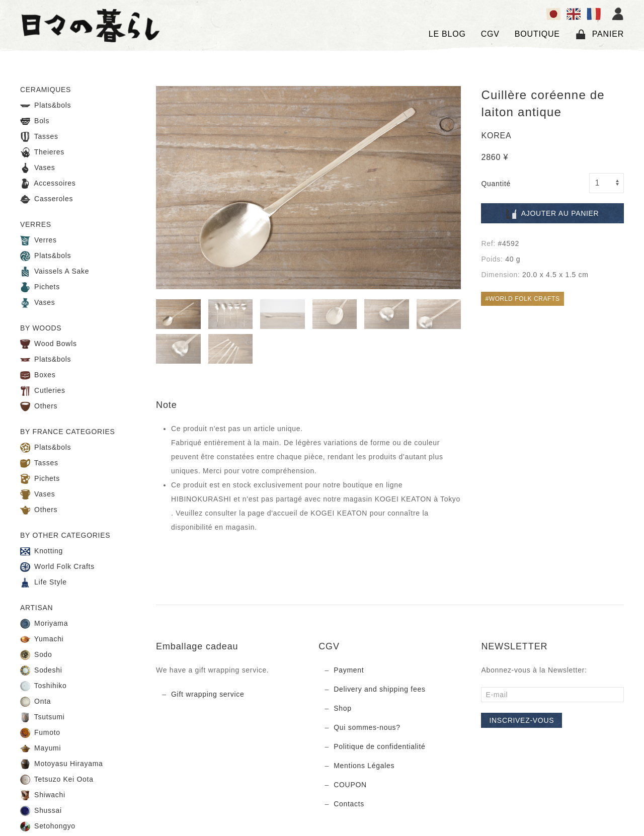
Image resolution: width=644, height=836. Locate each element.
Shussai (41, 811)
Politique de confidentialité (379, 746)
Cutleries (43, 391)
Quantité (496, 184)
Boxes (38, 375)
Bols (35, 121)
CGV (490, 34)
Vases (37, 168)
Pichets (40, 287)
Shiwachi (43, 795)
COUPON (350, 785)
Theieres (42, 152)
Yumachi (42, 639)
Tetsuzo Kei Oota (57, 780)
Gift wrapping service (208, 694)
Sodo (36, 655)
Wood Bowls (49, 344)
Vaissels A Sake (55, 272)
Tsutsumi (43, 717)
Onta (35, 702)
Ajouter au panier (553, 214)
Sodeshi (41, 671)
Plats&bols (46, 106)
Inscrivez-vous (521, 720)
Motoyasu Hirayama (61, 764)
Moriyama (44, 624)
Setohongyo (48, 826)
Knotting (42, 551)
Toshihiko (44, 686)
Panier (599, 34)
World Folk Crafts (57, 567)
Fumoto (40, 733)
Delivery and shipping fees (379, 689)
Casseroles (47, 199)
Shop (343, 708)
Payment (349, 670)
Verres (38, 240)
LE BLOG (447, 34)
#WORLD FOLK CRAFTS (522, 299)
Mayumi (41, 748)
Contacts (349, 804)
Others (39, 406)
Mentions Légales (364, 766)
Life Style (44, 582)
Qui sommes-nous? (367, 727)
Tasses (39, 137)
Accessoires (48, 184)
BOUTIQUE (537, 34)
